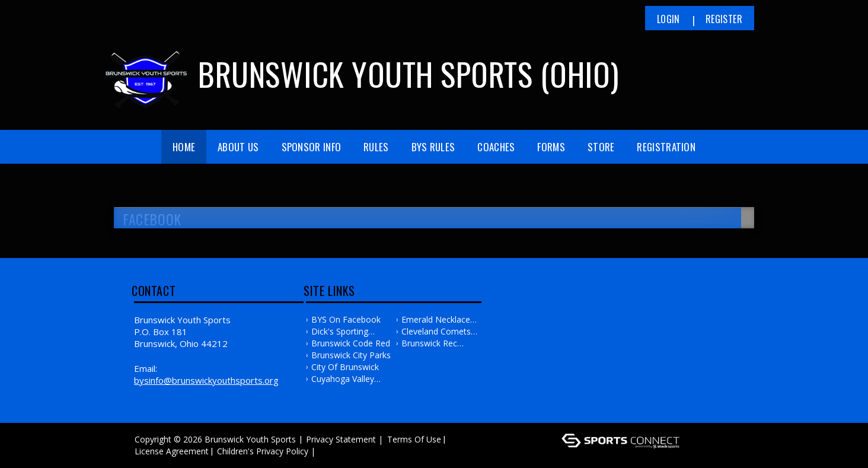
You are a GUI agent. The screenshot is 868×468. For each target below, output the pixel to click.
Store (601, 147)
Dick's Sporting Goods (340, 332)
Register (724, 19)
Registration (666, 147)
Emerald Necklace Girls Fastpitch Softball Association (439, 320)
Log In (335, 451)
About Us (238, 147)
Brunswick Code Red (351, 343)
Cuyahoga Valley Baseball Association (351, 379)
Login (668, 19)
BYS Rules (433, 147)
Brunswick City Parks (351, 355)
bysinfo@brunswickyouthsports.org (206, 380)
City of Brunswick (345, 367)
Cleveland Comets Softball (436, 332)
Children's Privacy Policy (263, 451)
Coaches (496, 147)
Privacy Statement (341, 439)
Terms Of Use (414, 439)
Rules (376, 147)
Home (184, 147)
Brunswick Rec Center (429, 343)
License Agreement (172, 451)
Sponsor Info (312, 147)
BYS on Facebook (346, 319)
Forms (551, 147)
